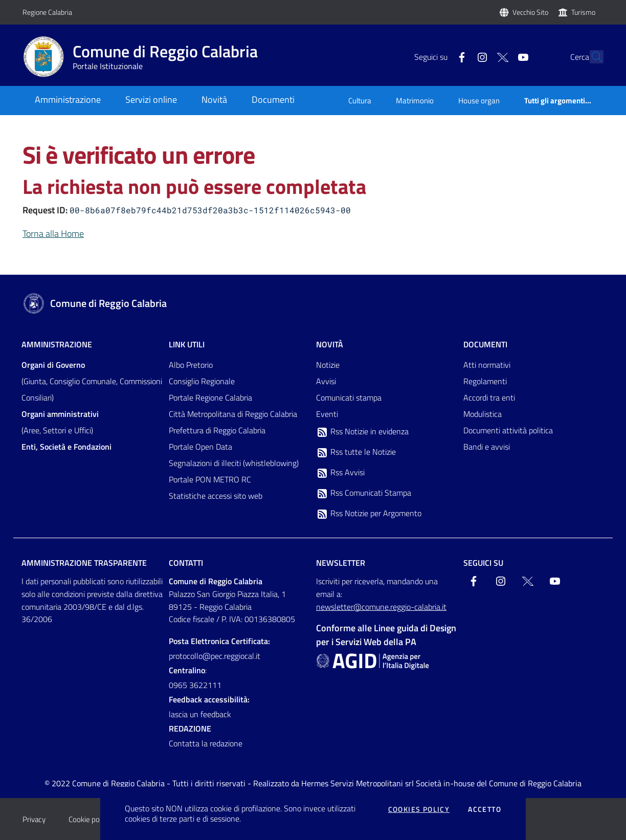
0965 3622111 (195, 685)
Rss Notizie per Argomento (369, 514)
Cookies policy (419, 809)
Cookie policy (89, 819)
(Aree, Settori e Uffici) (60, 422)
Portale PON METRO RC (210, 479)
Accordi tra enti (489, 397)
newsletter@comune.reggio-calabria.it (381, 607)
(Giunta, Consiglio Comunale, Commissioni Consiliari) (92, 381)
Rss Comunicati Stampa (364, 493)
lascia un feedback (200, 714)
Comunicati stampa (349, 397)
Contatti (186, 563)
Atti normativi (487, 365)
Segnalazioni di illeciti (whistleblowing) (234, 463)
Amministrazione (57, 344)
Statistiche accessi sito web (216, 496)
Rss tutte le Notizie (356, 452)
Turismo (583, 12)
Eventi (327, 414)
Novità (330, 344)
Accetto (485, 809)
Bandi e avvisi (487, 447)
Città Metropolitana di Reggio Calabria (233, 414)
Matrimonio (415, 101)
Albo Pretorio (191, 365)
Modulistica (483, 414)
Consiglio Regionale (202, 381)
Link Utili (187, 344)
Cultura (360, 101)
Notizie (328, 365)
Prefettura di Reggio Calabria (217, 430)
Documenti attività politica (508, 430)
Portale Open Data (200, 447)
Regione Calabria (47, 12)
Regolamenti (485, 381)
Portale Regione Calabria (210, 397)
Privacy (34, 819)
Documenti (485, 344)
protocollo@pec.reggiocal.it (215, 656)
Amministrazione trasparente (84, 563)
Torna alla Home (53, 234)
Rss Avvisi (340, 473)
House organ (479, 101)
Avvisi (326, 381)
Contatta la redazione (206, 743)
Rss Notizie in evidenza (362, 432)
